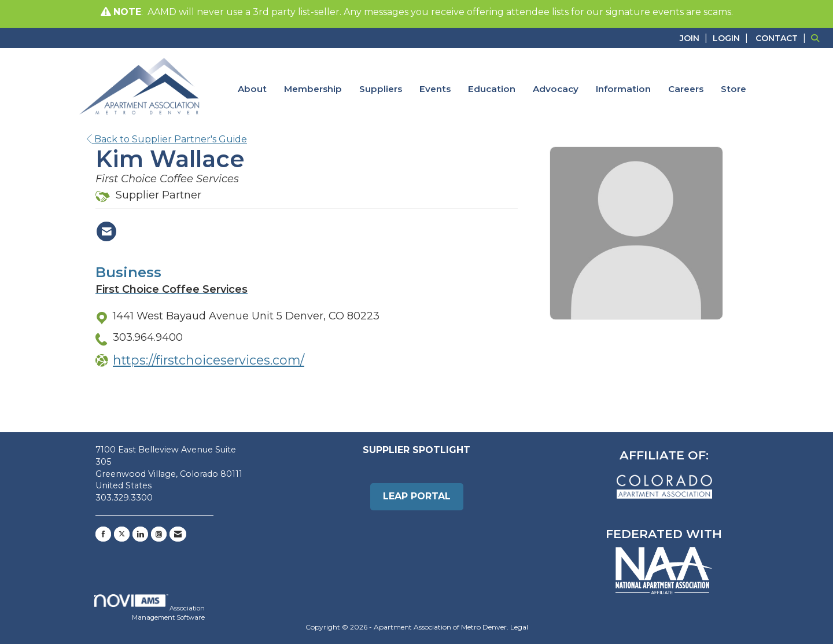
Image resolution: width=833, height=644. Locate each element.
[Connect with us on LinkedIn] (140, 534)
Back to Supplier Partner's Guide (167, 139)
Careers (686, 89)
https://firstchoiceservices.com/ (209, 360)
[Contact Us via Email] (178, 534)
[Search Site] (818, 38)
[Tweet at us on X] (122, 534)
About (252, 89)
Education (492, 89)
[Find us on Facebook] (103, 534)
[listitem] (695, 38)
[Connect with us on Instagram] (159, 534)
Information (623, 89)
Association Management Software (150, 608)
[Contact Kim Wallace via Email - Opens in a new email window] (106, 231)
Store (734, 89)
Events (435, 89)
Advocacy (556, 89)
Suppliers (381, 89)
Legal (519, 627)
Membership (313, 89)
